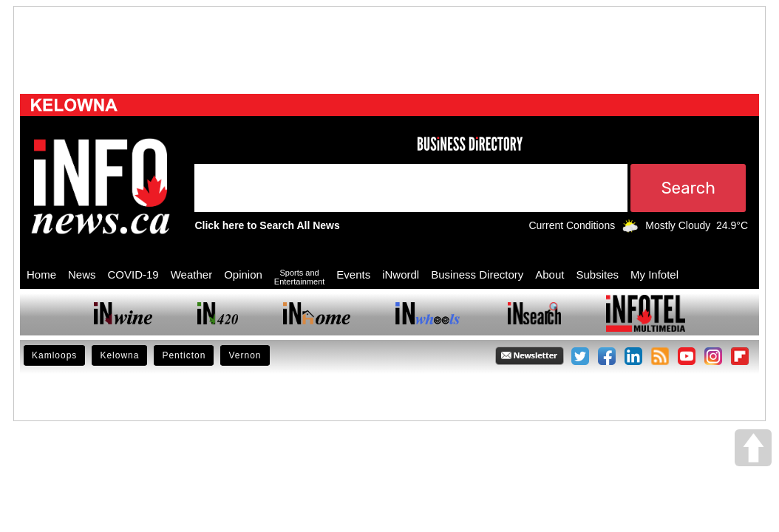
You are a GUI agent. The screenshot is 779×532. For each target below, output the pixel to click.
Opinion (243, 274)
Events (353, 274)
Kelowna (119, 355)
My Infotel (654, 274)
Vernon (245, 355)
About (550, 274)
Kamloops (54, 355)
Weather (191, 274)
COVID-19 (133, 274)
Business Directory (477, 274)
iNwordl (401, 274)
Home (41, 274)
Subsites (597, 274)
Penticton (184, 355)
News (82, 274)
